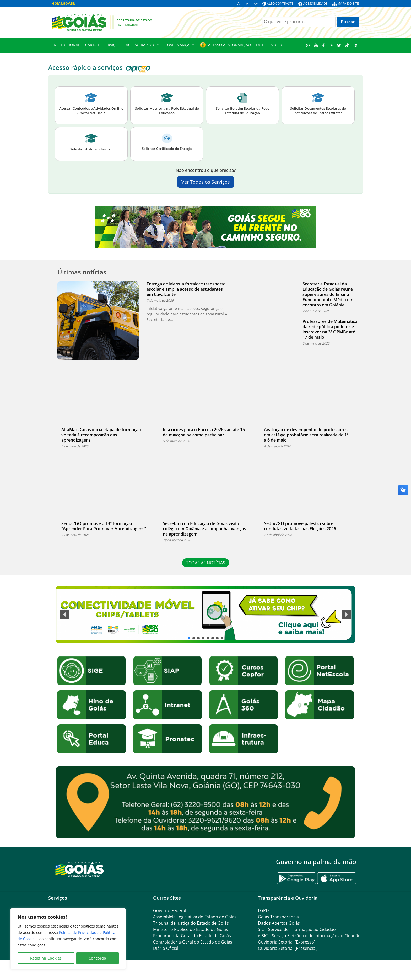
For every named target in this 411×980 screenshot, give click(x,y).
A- (239, 4)
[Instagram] (331, 45)
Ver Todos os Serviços (206, 182)
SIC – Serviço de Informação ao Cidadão (297, 929)
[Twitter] (339, 45)
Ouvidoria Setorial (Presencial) (288, 948)
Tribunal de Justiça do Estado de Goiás (191, 923)
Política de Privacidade (79, 932)
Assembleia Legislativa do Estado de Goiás (195, 917)
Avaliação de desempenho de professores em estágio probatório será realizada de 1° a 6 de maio (306, 435)
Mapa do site (348, 4)
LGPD (263, 910)
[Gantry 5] (80, 869)
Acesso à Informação (229, 45)
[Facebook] (323, 45)
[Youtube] (316, 45)
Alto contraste (280, 4)
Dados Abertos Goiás (279, 923)
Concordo (97, 958)
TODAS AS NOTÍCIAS (206, 563)
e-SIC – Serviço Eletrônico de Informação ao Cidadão (309, 936)
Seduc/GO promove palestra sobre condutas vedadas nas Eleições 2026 (300, 526)
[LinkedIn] (355, 45)
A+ (256, 4)
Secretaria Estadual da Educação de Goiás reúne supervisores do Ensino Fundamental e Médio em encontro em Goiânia (328, 294)
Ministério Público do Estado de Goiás (191, 929)
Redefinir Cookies (46, 958)
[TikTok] (347, 45)
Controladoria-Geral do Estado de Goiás (193, 942)
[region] (68, 939)
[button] (206, 614)
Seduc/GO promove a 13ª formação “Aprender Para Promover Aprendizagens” (104, 526)
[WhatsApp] (308, 45)
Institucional (66, 45)
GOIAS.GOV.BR (64, 4)
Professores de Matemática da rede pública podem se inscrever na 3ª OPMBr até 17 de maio (330, 329)
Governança (180, 45)
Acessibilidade (315, 4)
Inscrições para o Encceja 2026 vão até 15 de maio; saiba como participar (204, 432)
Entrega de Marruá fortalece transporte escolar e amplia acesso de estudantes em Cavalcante (186, 289)
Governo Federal (170, 910)
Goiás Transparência (278, 917)
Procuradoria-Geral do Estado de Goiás (192, 936)
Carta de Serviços (103, 45)
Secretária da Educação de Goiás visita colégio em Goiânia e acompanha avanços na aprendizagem (204, 529)
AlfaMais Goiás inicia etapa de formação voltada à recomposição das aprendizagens (101, 435)
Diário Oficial (166, 948)
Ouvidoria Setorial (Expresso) (287, 942)
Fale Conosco (270, 45)
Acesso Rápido (143, 45)
